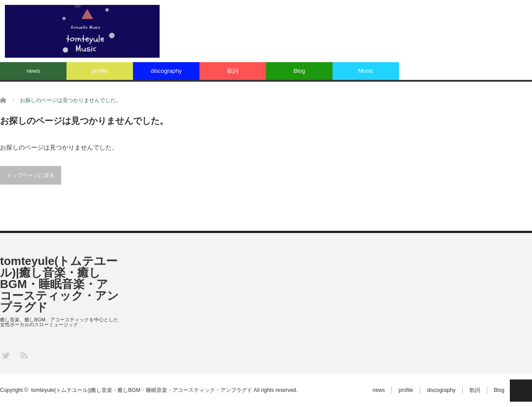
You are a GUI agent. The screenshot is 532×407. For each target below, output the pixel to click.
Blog (299, 71)
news (33, 71)
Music (366, 71)
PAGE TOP (521, 391)
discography (166, 71)
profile (100, 71)
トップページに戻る (31, 175)
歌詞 (233, 71)
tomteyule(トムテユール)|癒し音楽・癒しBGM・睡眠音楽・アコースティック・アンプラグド (59, 284)
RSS (23, 355)
